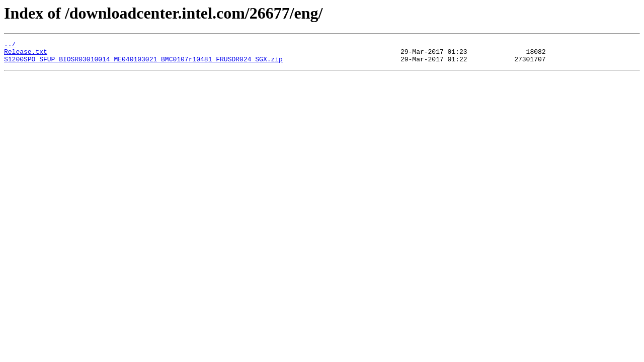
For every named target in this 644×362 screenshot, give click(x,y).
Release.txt (26, 54)
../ (10, 45)
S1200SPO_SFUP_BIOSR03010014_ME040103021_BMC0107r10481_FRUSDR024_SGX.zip (143, 63)
